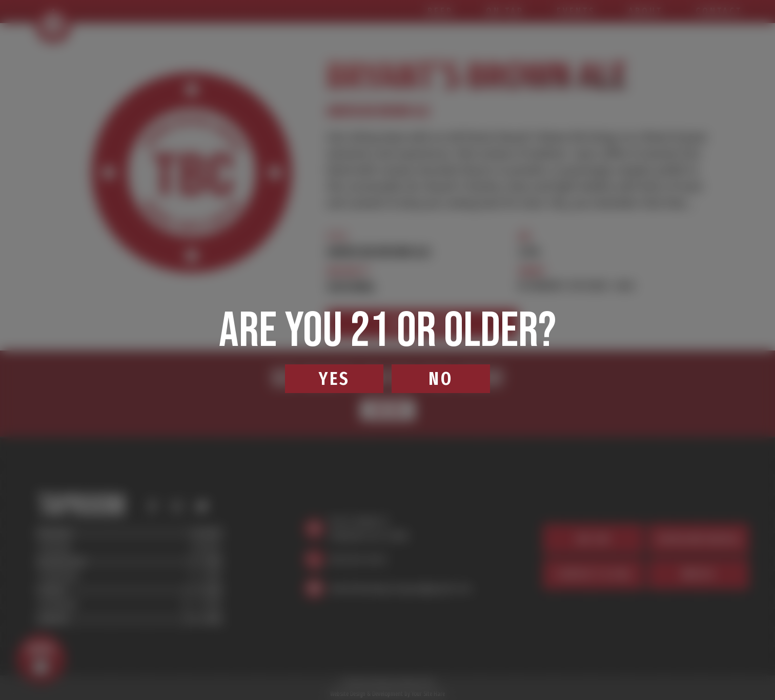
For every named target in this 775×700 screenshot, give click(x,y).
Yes (334, 379)
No (441, 379)
